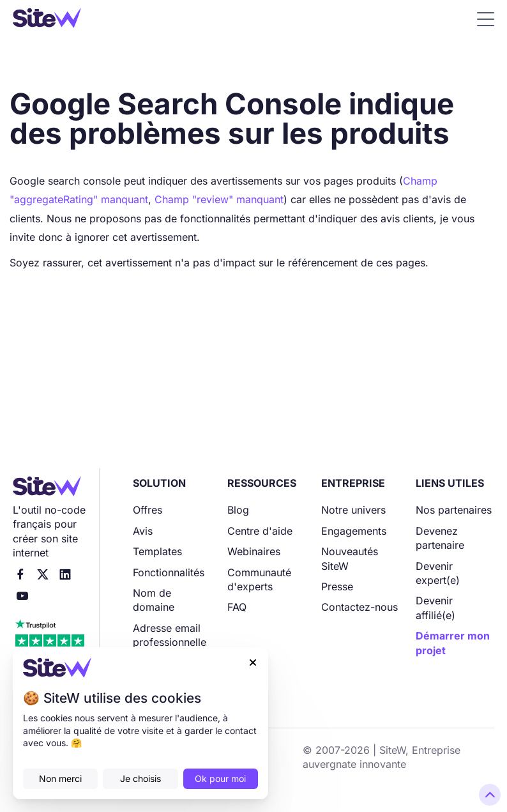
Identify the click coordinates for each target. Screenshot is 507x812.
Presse (337, 586)
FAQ (237, 607)
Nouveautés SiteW (350, 558)
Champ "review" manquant (219, 199)
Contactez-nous (359, 607)
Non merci (60, 778)
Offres (148, 510)
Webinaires (254, 551)
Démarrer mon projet (453, 643)
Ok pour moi (220, 778)
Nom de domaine (154, 600)
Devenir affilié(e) (435, 608)
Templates (157, 551)
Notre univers (353, 510)
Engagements (354, 531)
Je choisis (140, 778)
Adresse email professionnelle (170, 635)
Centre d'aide (260, 531)
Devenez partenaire (440, 538)
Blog (238, 510)
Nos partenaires (454, 510)
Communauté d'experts (259, 579)
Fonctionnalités (169, 572)
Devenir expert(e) (438, 573)
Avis (143, 531)
